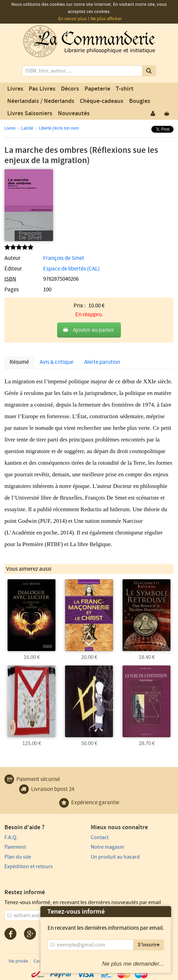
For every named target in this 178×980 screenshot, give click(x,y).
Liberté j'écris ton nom (59, 128)
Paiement (15, 847)
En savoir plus (72, 19)
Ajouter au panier (93, 330)
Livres (15, 89)
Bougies (140, 101)
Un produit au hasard (115, 857)
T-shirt (125, 89)
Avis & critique (56, 362)
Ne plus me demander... (133, 964)
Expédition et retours (29, 866)
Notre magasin (107, 847)
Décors (70, 89)
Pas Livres (42, 89)
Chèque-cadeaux (102, 101)
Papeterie (97, 89)
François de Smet (64, 258)
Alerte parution (102, 362)
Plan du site (18, 857)
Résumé (19, 362)
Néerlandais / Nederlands (41, 101)
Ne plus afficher (106, 19)
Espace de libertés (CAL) (71, 269)
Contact (100, 837)
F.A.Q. (11, 837)
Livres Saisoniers (30, 114)
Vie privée (18, 961)
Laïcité (27, 128)
